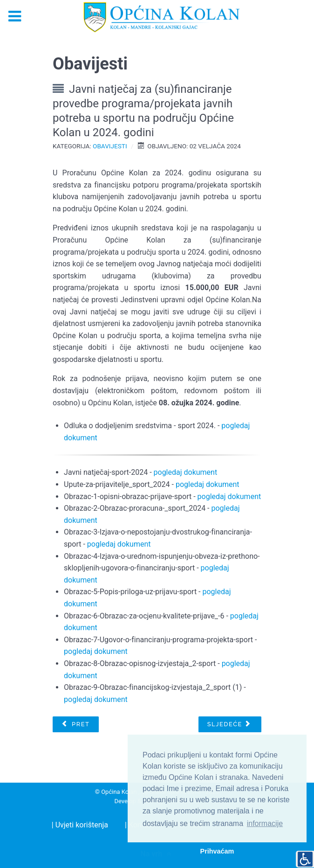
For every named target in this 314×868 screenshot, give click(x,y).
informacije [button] (265, 823)
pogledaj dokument (186, 472)
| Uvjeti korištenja (80, 825)
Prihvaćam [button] (217, 851)
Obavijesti (110, 146)
